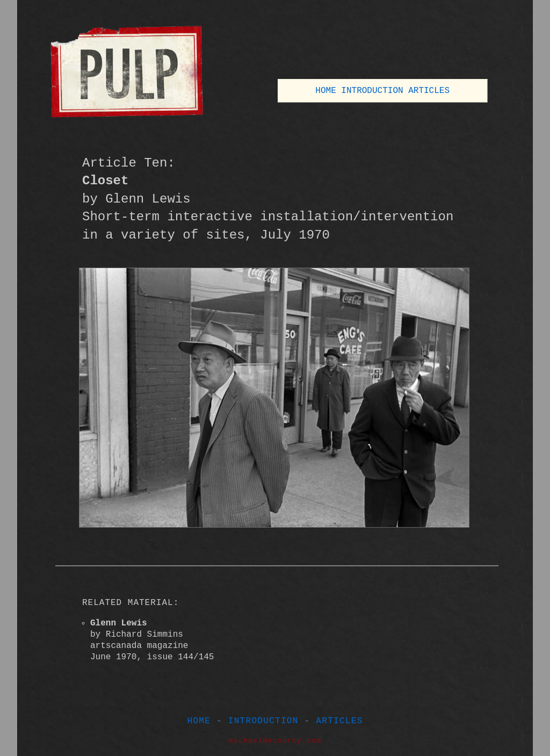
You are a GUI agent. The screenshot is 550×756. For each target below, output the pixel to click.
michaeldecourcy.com (275, 741)
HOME (325, 91)
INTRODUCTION (372, 91)
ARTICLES (429, 91)
